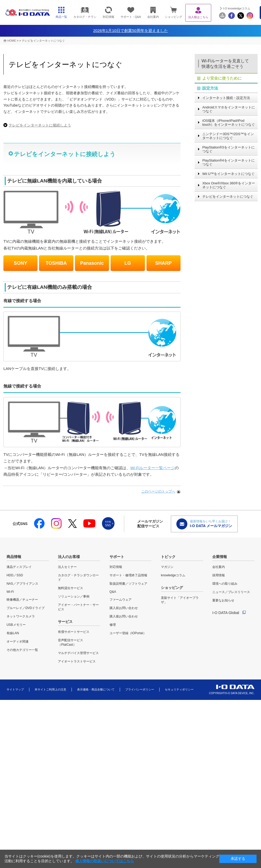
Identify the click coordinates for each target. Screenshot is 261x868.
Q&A (113, 592)
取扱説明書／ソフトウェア (128, 584)
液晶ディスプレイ (19, 567)
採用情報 (219, 575)
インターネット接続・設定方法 (226, 98)
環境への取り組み (225, 584)
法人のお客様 (69, 557)
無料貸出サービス (70, 588)
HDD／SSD (15, 575)
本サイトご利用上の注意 (50, 689)
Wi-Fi (10, 592)
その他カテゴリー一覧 (22, 650)
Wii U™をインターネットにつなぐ (229, 174)
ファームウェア (121, 600)
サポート (117, 557)
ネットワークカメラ (21, 616)
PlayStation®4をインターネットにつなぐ (229, 162)
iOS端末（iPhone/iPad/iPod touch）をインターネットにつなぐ (229, 123)
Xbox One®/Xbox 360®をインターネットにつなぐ (229, 185)
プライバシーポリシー (140, 689)
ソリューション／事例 (74, 596)
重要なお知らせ (223, 600)
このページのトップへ (158, 491)
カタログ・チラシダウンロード (78, 577)
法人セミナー (67, 567)
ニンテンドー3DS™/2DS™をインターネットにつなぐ (228, 136)
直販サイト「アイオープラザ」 (180, 600)
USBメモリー (16, 625)
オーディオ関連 (18, 642)
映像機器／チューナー (22, 600)
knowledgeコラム (173, 575)
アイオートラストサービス (77, 661)
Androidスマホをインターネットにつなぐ (229, 109)
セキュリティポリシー (179, 689)
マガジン (167, 567)
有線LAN (13, 633)
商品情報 (14, 557)
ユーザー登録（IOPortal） (128, 633)
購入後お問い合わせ (124, 616)
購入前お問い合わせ (124, 608)
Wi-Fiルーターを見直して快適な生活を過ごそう (225, 64)
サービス (65, 622)
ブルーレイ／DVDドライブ (26, 608)
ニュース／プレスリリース (231, 592)
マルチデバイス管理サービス (78, 653)
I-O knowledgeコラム (237, 8)
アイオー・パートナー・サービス (78, 607)
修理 (113, 625)
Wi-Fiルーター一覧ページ (153, 468)
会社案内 (219, 567)
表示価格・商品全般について (96, 689)
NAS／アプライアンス (22, 584)
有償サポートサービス (74, 632)
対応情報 (116, 567)
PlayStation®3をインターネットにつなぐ (229, 149)
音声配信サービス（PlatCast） (70, 642)
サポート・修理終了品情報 (128, 575)
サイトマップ (15, 689)
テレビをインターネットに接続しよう (40, 125)
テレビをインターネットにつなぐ (43, 41)
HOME (12, 41)
